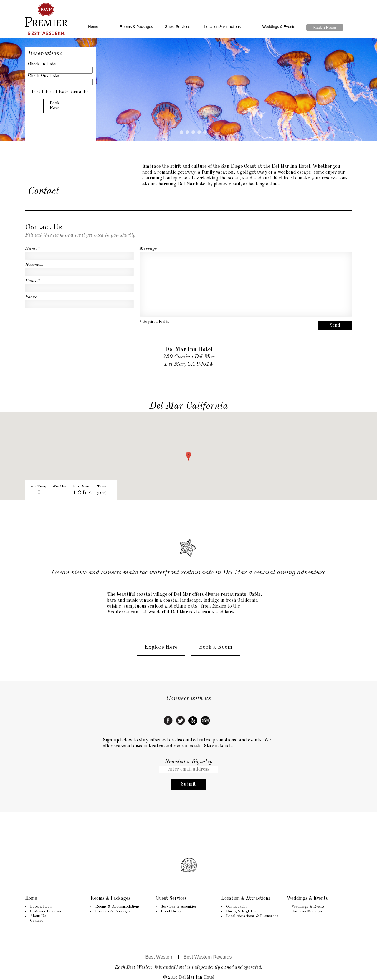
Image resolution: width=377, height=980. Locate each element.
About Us (38, 916)
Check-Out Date (43, 76)
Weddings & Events (278, 27)
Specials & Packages (113, 911)
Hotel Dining (171, 911)
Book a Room (325, 28)
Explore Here (161, 647)
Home (93, 27)
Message (148, 249)
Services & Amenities (179, 907)
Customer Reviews (46, 911)
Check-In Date (42, 64)
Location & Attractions (222, 27)
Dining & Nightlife (241, 911)
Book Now (54, 106)
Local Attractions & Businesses (252, 916)
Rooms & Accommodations (118, 907)
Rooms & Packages (136, 27)
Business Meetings (307, 911)
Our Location (237, 907)
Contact (36, 921)
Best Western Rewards (207, 957)
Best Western (159, 957)
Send (335, 325)
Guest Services (177, 27)
